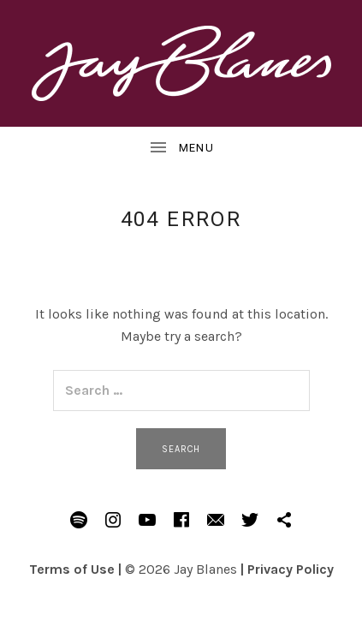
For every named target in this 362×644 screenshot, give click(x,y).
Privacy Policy (291, 569)
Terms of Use (72, 569)
